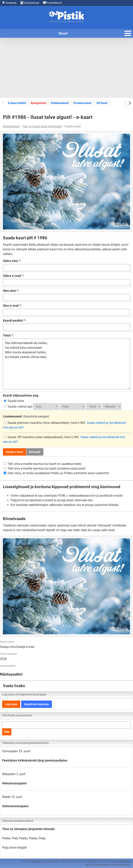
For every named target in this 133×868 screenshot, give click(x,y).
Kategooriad (38, 103)
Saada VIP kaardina (19, 437)
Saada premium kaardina (23, 423)
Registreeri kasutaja (37, 704)
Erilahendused (60, 103)
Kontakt (116, 865)
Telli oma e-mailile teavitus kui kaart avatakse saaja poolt (45, 468)
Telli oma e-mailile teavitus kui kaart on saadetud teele (42, 464)
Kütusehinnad (30, 3)
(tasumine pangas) (26, 416)
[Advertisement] (66, 68)
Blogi (88, 865)
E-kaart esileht (17, 103)
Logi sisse (11, 704)
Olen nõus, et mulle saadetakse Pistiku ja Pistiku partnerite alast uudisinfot (56, 473)
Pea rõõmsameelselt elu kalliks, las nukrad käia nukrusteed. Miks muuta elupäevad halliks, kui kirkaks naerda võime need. (66, 364)
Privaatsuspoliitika (101, 865)
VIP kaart (102, 103)
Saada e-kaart (14, 452)
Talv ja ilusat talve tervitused (42, 126)
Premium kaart (82, 103)
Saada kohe (14, 401)
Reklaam (125, 865)
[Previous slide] (3, 103)
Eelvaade (35, 452)
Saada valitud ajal (19, 407)
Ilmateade (9, 3)
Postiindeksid (52, 3)
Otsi (7, 732)
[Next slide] (130, 103)
